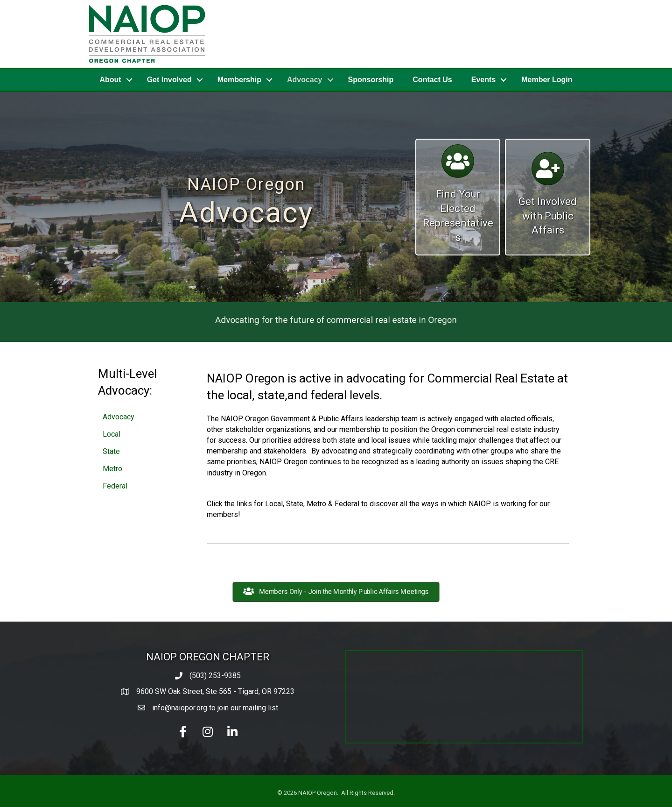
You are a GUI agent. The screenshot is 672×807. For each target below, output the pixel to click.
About (110, 80)
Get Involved (169, 80)
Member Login (547, 80)
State (111, 451)
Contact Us (432, 80)
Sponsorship (371, 80)
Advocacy (305, 80)
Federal (115, 486)
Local (112, 434)
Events (483, 80)
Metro (112, 469)
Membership (239, 80)
